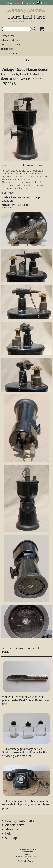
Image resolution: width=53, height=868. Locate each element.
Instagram (27, 3)
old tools (8, 208)
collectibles (7, 49)
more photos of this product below (22, 165)
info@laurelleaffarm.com (26, 861)
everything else (9, 53)
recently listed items (20, 821)
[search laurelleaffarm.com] (34, 29)
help (9, 833)
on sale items (15, 825)
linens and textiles (11, 44)
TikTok (44, 3)
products (27, 60)
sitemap (11, 838)
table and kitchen (11, 40)
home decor (8, 36)
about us (12, 829)
